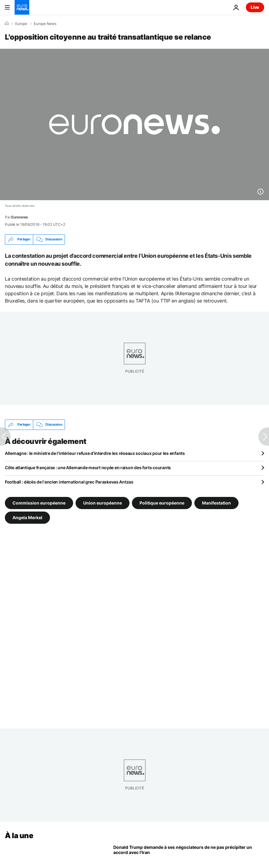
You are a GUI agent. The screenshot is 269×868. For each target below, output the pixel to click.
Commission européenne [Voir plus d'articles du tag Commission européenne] (39, 503)
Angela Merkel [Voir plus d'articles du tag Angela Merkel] (27, 517)
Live (255, 7)
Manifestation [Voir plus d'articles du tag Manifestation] (216, 503)
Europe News (45, 24)
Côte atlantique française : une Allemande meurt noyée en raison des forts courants (88, 468)
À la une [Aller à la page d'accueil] (19, 836)
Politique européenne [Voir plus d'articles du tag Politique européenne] (162, 503)
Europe (21, 24)
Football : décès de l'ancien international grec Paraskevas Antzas (69, 482)
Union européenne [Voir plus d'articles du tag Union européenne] (103, 503)
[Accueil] (7, 23)
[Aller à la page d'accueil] (22, 7)
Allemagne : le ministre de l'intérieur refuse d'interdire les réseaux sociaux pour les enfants (95, 453)
